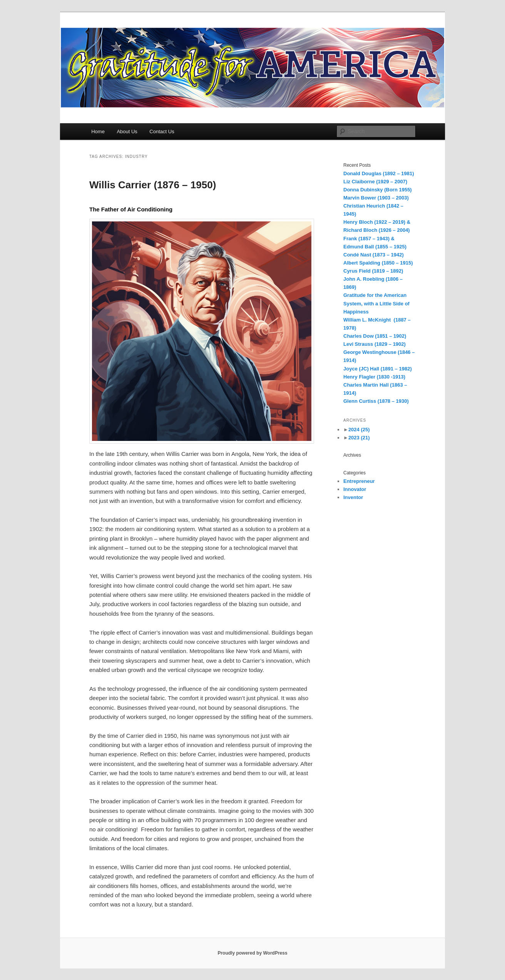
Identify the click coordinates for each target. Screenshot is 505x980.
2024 (359, 430)
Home (98, 132)
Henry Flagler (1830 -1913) (374, 377)
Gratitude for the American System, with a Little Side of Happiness (376, 303)
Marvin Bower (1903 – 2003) (376, 198)
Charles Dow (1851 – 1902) (375, 336)
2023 (359, 438)
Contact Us (162, 132)
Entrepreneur (359, 481)
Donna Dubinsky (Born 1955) (378, 190)
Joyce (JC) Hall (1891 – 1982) (378, 369)
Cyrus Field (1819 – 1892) (373, 271)
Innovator (355, 489)
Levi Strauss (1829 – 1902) (375, 344)
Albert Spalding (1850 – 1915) (378, 263)
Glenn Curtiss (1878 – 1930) (376, 401)
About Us (127, 132)
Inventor (353, 497)
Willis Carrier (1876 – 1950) (153, 185)
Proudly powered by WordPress (252, 953)
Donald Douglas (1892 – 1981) (379, 173)
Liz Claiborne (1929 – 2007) (375, 182)
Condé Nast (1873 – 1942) (374, 255)
